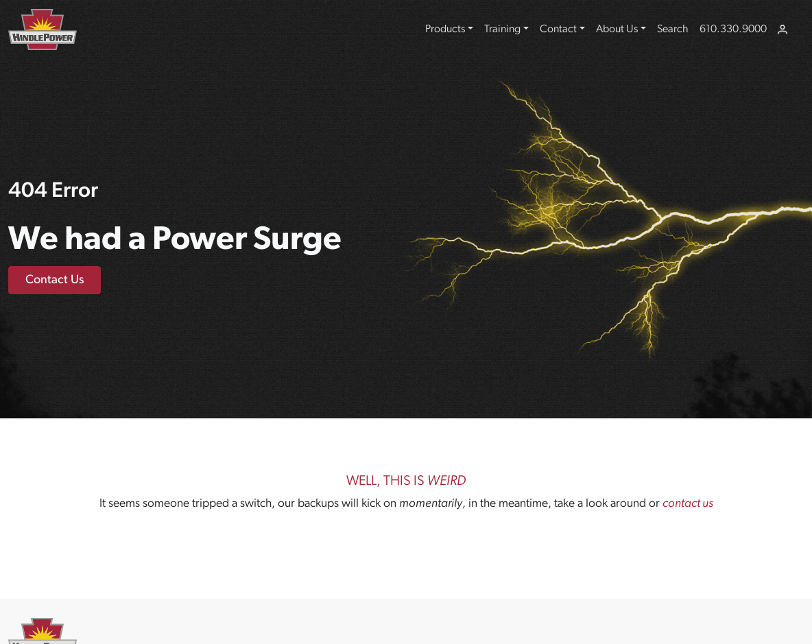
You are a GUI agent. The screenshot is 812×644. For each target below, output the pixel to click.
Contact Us (55, 280)
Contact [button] (558, 29)
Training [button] (502, 29)
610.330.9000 (733, 29)
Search (673, 29)
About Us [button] (617, 29)
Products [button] (445, 29)
